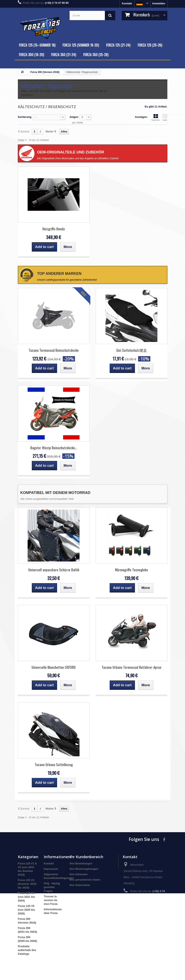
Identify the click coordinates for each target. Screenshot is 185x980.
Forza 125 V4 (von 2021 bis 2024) (26, 897)
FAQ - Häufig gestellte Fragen (52, 887)
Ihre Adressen (79, 874)
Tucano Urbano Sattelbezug (54, 765)
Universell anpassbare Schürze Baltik (54, 570)
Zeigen (74, 117)
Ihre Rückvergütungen (84, 869)
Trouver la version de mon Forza (51, 900)
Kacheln (156, 117)
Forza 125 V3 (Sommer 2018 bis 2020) (27, 884)
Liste (165, 117)
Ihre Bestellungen (81, 863)
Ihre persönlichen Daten (85, 880)
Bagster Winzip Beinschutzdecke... (54, 448)
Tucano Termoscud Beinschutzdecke (54, 350)
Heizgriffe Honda (54, 229)
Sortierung (25, 117)
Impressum (51, 869)
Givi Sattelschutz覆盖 (132, 350)
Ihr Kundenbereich (86, 857)
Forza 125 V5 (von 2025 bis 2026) (26, 910)
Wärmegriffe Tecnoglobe (131, 570)
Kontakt (127, 3)
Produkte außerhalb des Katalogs (27, 950)
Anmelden (159, 3)
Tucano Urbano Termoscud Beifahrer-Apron (132, 667)
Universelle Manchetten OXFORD (54, 667)
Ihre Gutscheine (80, 885)
